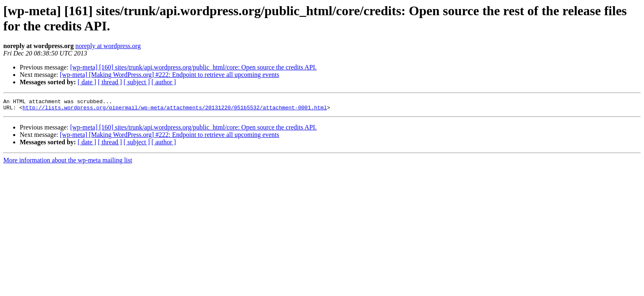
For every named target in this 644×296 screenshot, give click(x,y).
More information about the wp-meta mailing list (68, 163)
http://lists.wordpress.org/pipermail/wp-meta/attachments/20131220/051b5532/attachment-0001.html (175, 110)
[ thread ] (110, 82)
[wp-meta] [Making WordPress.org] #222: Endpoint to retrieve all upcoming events (170, 75)
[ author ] (164, 82)
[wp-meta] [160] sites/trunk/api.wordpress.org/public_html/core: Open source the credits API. (193, 67)
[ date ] (87, 82)
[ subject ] (137, 82)
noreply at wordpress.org (108, 46)
